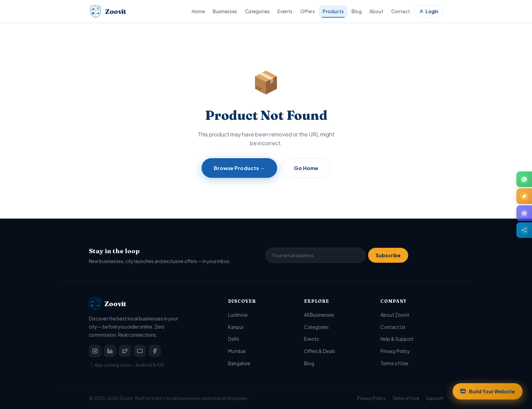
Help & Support (397, 339)
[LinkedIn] (110, 351)
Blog (357, 11)
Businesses (225, 11)
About (376, 11)
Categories (257, 11)
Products (333, 11)
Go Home (306, 168)
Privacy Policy (395, 351)
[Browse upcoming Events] (524, 213)
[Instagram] (95, 351)
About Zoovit (395, 315)
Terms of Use (394, 363)
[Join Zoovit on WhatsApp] (524, 179)
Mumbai (237, 351)
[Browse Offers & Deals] (524, 196)
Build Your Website (488, 391)
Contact (401, 11)
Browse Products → (239, 168)
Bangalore (239, 363)
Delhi (233, 339)
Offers (308, 11)
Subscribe (388, 255)
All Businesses (319, 315)
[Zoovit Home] (107, 12)
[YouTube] (140, 351)
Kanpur (236, 327)
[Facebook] (155, 351)
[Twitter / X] (125, 351)
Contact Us (393, 327)
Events (285, 11)
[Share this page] (524, 230)
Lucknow (238, 315)
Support (434, 398)
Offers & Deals (320, 351)
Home (198, 11)
